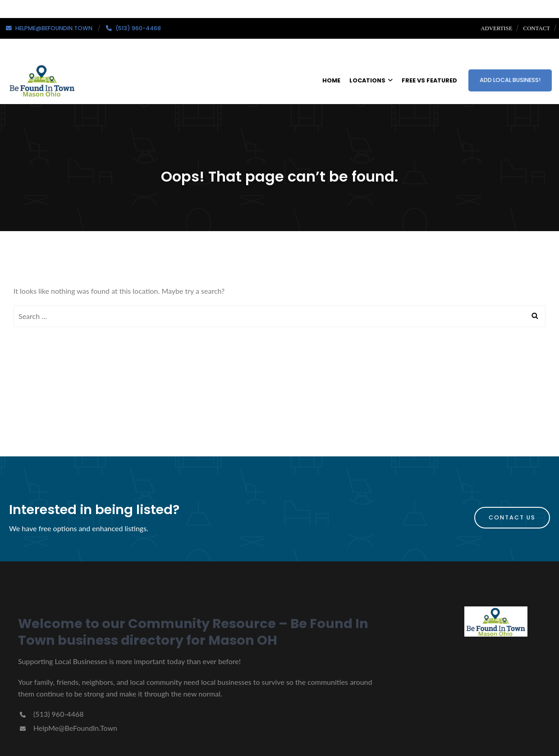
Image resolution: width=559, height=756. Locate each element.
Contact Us (512, 517)
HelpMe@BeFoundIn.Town (68, 728)
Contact (537, 28)
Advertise (496, 28)
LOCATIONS (371, 80)
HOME (331, 80)
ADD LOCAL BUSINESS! (510, 80)
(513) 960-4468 (51, 714)
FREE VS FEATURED (429, 80)
